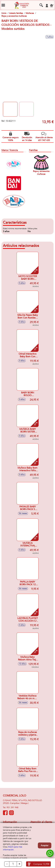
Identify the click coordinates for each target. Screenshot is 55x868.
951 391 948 (12, 807)
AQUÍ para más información (13, 848)
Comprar (41, 864)
